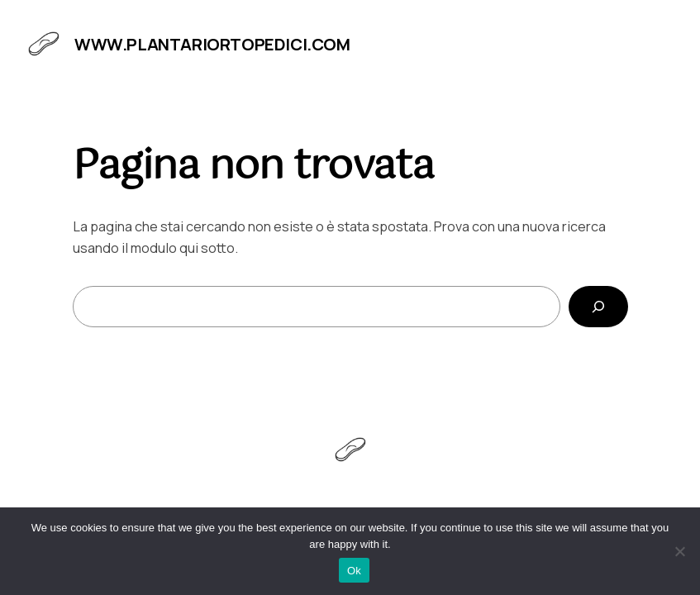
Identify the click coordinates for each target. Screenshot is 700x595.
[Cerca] (598, 307)
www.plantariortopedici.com (212, 44)
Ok (354, 571)
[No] (679, 551)
